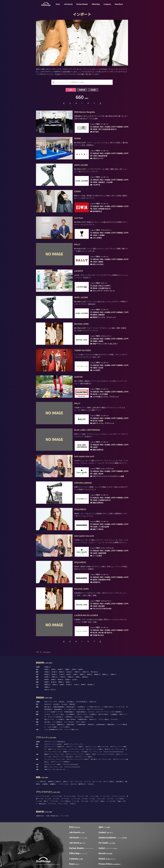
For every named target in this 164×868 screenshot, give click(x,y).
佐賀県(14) (55, 684)
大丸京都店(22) (93, 714)
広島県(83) (68, 679)
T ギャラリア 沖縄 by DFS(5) (71, 729)
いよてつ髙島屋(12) (57, 722)
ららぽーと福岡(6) (52, 727)
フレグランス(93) (76, 799)
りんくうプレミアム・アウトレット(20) (55, 759)
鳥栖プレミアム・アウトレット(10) (53, 767)
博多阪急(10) (91, 724)
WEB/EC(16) (73, 784)
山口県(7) (75, 679)
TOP (38, 652)
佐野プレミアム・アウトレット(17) (57, 749)
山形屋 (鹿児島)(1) (101, 724)
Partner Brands (82, 6)
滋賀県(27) (47, 677)
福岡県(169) (47, 684)
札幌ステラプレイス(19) (51, 702)
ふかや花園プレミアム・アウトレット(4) (91, 752)
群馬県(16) (62, 672)
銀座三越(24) (48, 707)
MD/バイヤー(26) (97, 781)
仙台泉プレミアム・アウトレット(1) (73, 744)
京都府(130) (55, 677)
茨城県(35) (47, 672)
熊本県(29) (69, 684)
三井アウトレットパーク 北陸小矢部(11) (63, 757)
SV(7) (71, 781)
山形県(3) (74, 669)
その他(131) (73, 804)
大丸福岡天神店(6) (81, 724)
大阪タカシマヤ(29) (82, 714)
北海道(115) (47, 667)
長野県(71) (82, 674)
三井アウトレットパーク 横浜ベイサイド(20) (97, 747)
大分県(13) (76, 684)
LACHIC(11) (91, 712)
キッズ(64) (92, 799)
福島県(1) (81, 669)
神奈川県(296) (94, 672)
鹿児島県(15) (91, 684)
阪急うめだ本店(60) (103, 714)
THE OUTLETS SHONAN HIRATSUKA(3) (113, 752)
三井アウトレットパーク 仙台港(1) (53, 744)
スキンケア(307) (65, 799)
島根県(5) (53, 679)
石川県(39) (62, 674)
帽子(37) (46, 801)
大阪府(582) (63, 677)
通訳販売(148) (82, 784)
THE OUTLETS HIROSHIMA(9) (70, 764)
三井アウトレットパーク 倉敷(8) (53, 764)
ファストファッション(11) (118, 796)
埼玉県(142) (69, 672)
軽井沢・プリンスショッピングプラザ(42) (103, 754)
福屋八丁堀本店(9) (71, 719)
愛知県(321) (105, 674)
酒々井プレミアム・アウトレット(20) (114, 749)
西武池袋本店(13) (71, 707)
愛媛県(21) (61, 682)
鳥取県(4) (47, 679)
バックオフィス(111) (63, 784)
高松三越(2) (47, 722)
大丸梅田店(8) (114, 714)
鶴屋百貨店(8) (111, 724)
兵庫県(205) (71, 677)
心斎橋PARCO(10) (88, 717)
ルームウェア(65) (111, 801)
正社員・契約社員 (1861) (52, 816)
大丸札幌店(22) (70, 702)
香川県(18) (54, 682)
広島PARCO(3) (93, 719)
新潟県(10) (47, 674)
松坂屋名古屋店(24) (69, 712)
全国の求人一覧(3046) (50, 690)
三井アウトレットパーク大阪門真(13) (60, 762)
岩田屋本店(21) (61, 724)
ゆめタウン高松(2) (81, 722)
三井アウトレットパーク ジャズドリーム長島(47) (78, 754)
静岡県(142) (97, 674)
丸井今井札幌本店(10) (82, 702)
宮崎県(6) (83, 684)
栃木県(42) (54, 672)
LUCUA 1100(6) (78, 717)
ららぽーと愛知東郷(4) (116, 712)
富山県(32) (54, 674)
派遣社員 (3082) (40, 816)
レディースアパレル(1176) (43, 796)
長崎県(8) (62, 684)
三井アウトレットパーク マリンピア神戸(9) (78, 759)
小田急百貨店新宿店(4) (59, 707)
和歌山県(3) (85, 677)
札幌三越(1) (62, 702)
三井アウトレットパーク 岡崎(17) (84, 757)
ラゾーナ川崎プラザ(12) (70, 709)
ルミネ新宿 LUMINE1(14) (93, 707)
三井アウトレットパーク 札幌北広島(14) (55, 742)
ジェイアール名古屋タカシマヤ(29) (53, 712)
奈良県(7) (78, 677)
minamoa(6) (114, 719)
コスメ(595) (56, 799)
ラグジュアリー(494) (83, 796)
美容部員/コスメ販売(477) (55, 781)
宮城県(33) (61, 669)
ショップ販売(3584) (41, 781)
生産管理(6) (45, 784)
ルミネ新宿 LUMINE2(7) (108, 707)
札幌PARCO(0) (93, 702)
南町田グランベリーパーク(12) (71, 752)
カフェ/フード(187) (63, 804)
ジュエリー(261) (101, 799)
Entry (58, 6)
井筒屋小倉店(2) (71, 724)
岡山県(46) (61, 679)
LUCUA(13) (47, 714)
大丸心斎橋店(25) (71, 714)
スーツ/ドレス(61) (105, 796)
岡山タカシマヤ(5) (49, 719)
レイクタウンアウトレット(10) (76, 749)
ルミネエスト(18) (120, 707)
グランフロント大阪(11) (58, 714)
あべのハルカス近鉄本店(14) (56, 717)
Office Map (96, 6)
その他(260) (91, 784)
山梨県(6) (75, 674)
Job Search (68, 6)
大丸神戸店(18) (69, 717)
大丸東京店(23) (81, 707)
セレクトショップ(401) (70, 796)
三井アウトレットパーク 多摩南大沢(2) (54, 747)
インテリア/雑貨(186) (65, 801)
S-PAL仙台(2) (64, 704)
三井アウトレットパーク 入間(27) (94, 749)
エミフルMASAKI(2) (69, 722)
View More (119, 6)
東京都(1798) (86, 672)
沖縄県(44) (47, 687)
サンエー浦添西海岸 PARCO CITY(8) (53, 729)
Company (107, 6)
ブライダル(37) (52, 804)
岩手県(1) (53, 669)
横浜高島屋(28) (58, 709)
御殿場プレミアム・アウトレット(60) (54, 754)
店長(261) (66, 781)
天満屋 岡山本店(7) (83, 719)
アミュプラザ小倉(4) (50, 724)
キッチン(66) (76, 801)
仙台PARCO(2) (48, 704)
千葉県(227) (77, 672)
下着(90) (119, 801)
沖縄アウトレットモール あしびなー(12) (55, 769)
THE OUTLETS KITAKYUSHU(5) (72, 767)
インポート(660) (94, 796)
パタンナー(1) (87, 781)
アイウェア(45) (54, 801)
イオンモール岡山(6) (104, 719)
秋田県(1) (68, 669)
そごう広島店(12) (60, 719)
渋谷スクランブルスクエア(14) (95, 709)
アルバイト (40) (64, 816)
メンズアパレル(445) (57, 796)
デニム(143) (48, 799)
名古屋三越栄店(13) (81, 712)
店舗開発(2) (53, 784)
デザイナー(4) (78, 781)
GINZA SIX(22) (82, 709)
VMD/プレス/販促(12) (109, 781)
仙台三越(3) (56, 704)
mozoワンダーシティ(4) (102, 712)
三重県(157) (113, 674)
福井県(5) (69, 674)
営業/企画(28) (120, 781)
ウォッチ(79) (110, 799)
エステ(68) (85, 799)
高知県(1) (68, 682)
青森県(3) (47, 669)
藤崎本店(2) (73, 704)
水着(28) (102, 801)
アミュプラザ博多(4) (64, 727)
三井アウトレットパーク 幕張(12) (75, 747)
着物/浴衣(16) (43, 804)
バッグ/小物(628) (120, 799)
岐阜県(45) (90, 674)
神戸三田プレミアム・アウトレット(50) (101, 759)
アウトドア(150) (94, 801)
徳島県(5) (47, 682)
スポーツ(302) (85, 801)
